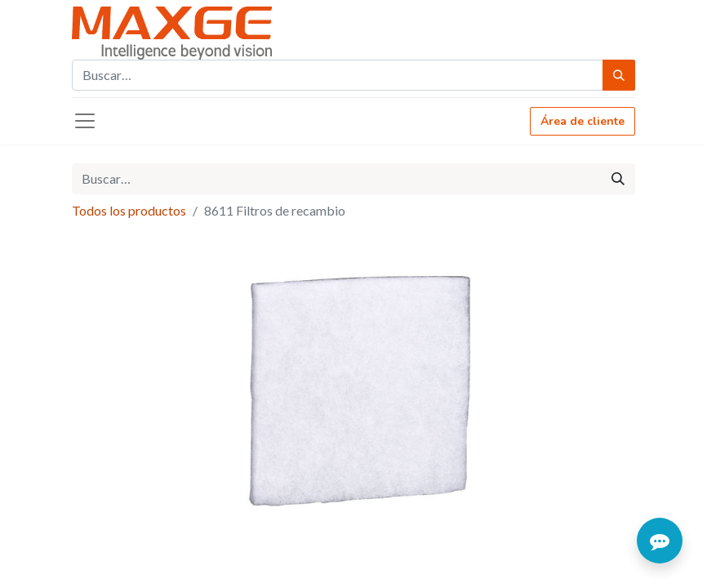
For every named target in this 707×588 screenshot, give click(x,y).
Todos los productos (129, 210)
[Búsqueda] (619, 75)
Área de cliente (582, 121)
